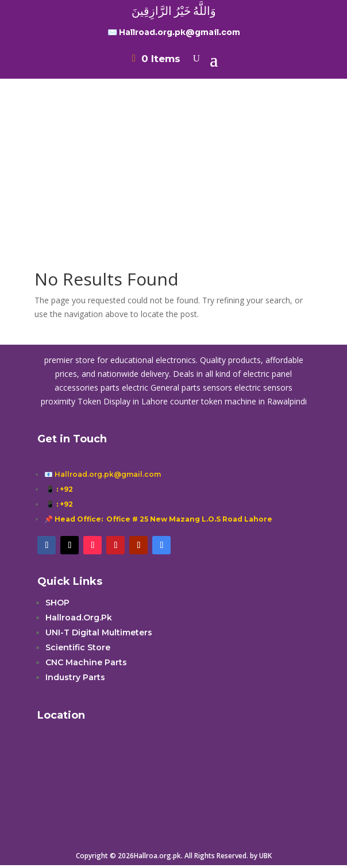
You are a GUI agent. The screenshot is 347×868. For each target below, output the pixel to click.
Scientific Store (78, 647)
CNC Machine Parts (86, 662)
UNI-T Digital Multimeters (99, 632)
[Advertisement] (173, 151)
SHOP (57, 603)
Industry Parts (75, 677)
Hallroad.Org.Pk (79, 618)
